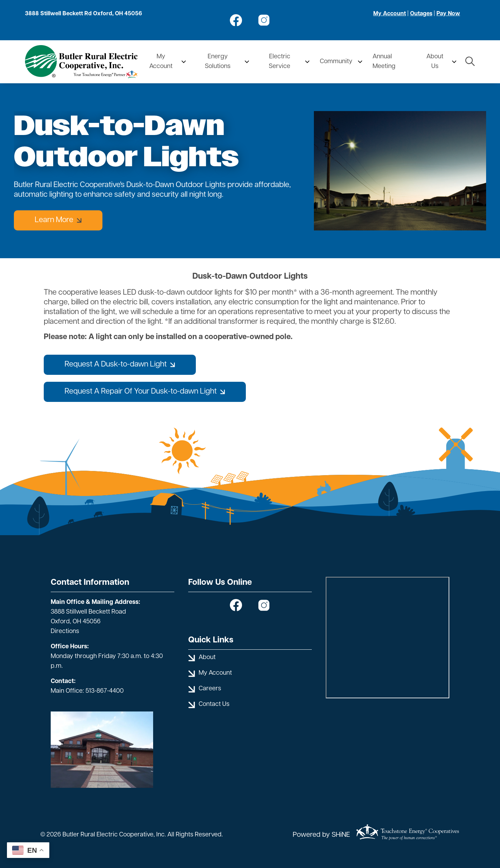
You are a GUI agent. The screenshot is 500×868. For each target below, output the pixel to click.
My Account (390, 14)
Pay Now (448, 14)
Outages (421, 14)
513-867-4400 (105, 691)
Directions (65, 631)
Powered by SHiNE (321, 835)
